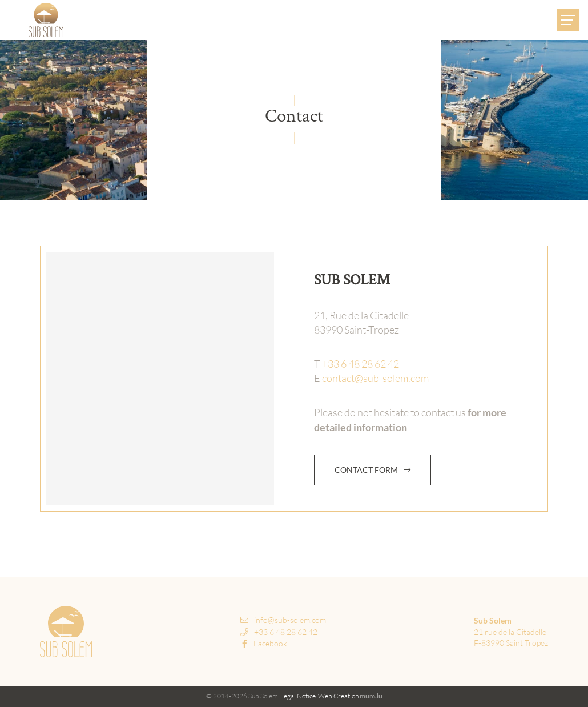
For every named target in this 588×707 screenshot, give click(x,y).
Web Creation (338, 696)
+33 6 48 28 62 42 (361, 364)
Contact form (366, 470)
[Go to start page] (46, 20)
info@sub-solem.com (290, 620)
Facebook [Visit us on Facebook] (264, 643)
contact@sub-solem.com (375, 378)
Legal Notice (298, 696)
